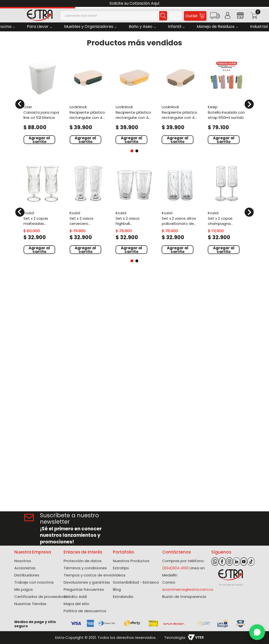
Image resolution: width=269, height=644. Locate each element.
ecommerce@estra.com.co (188, 589)
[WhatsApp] (257, 632)
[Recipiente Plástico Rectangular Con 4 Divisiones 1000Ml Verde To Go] (88, 101)
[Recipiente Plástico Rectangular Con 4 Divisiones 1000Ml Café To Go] (181, 101)
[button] (215, 17)
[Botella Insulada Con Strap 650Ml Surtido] (227, 101)
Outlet (195, 16)
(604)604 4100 (175, 568)
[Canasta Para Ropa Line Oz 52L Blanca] (42, 101)
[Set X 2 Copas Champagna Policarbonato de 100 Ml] (227, 209)
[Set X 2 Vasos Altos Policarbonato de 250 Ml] (181, 209)
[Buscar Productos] (163, 16)
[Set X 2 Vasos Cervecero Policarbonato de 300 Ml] (88, 209)
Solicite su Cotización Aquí (134, 3)
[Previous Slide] (6, 4)
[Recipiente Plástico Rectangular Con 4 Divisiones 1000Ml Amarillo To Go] (134, 101)
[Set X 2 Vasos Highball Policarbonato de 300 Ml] (134, 209)
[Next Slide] (263, 4)
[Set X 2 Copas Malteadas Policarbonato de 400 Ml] (42, 209)
